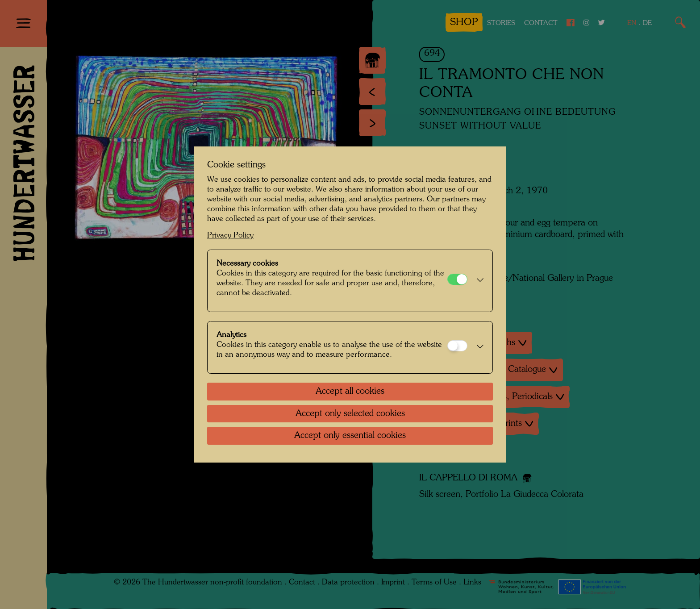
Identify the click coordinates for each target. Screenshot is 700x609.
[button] (478, 281)
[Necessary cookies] (457, 279)
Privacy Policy (230, 236)
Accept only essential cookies (350, 436)
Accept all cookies (350, 392)
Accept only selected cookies (350, 414)
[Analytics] (457, 346)
